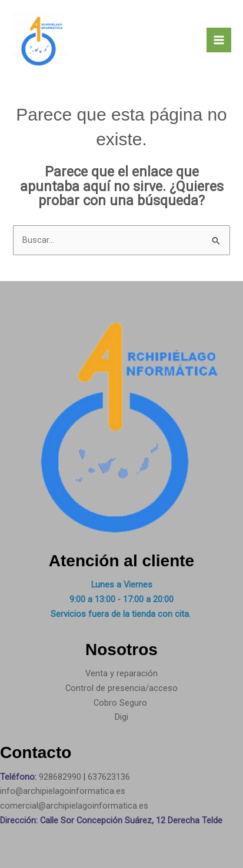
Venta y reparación (121, 673)
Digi (121, 717)
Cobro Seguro (120, 703)
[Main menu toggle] (219, 40)
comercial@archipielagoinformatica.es (74, 806)
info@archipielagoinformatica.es (63, 791)
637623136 (109, 777)
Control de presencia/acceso (121, 688)
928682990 (61, 777)
